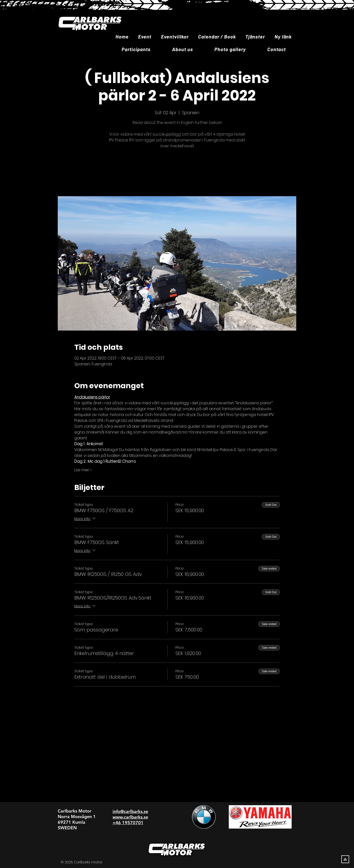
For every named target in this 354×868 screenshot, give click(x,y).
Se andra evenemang (177, 173)
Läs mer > (83, 470)
